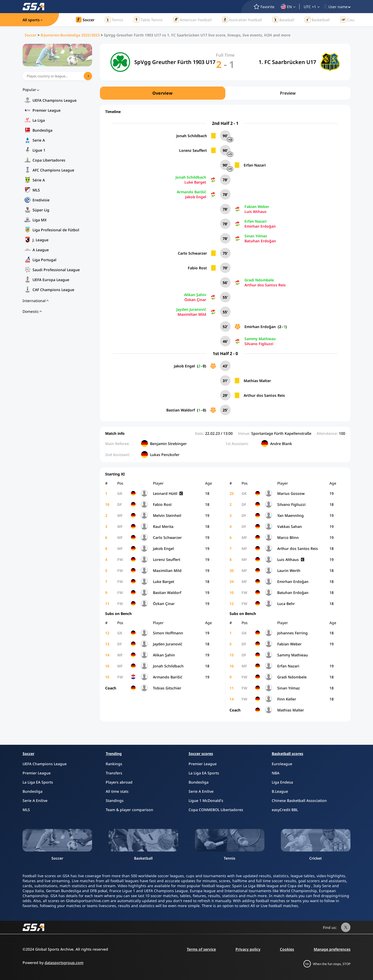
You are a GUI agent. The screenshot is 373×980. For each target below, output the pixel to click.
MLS (36, 190)
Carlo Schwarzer (192, 253)
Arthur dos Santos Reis (265, 285)
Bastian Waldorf (181, 410)
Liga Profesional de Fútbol (56, 230)
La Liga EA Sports (38, 782)
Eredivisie (41, 200)
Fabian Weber (257, 207)
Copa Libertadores (49, 160)
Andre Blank (281, 444)
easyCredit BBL (285, 810)
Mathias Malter (257, 381)
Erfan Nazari (255, 165)
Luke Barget (195, 182)
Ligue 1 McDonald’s (206, 800)
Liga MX (40, 220)
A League (41, 250)
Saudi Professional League (56, 270)
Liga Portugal (44, 260)
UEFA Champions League (55, 100)
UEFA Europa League (51, 280)
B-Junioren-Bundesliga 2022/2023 (70, 35)
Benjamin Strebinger (168, 444)
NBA (276, 773)
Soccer (31, 35)
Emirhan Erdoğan (260, 226)
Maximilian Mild (192, 314)
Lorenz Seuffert (193, 150)
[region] (225, 93)
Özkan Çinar (195, 300)
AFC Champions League (53, 170)
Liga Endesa (282, 782)
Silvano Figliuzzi (259, 344)
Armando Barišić (191, 192)
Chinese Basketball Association (299, 800)
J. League (41, 240)
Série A (39, 180)
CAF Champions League (53, 290)
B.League (280, 791)
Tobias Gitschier (167, 688)
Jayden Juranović (191, 309)
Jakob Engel (196, 197)
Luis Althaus (255, 211)
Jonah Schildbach (192, 136)
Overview (162, 93)
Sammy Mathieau (260, 339)
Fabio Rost (197, 268)
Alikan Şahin (195, 295)
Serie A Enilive (35, 800)
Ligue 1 (39, 150)
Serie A (39, 140)
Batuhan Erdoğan (260, 241)
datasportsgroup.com (64, 963)
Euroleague (282, 764)
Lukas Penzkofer (165, 455)
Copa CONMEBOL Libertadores (216, 810)
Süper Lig (41, 210)
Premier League (47, 110)
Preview (288, 93)
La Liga (39, 120)
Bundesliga (42, 130)
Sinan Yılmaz (256, 236)
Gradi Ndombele (259, 280)
